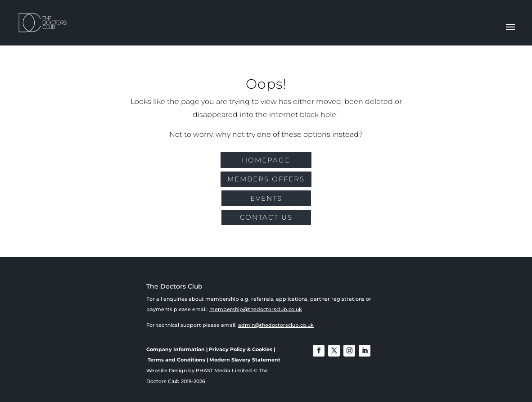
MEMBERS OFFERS (266, 179)
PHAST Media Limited (224, 370)
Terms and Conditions (176, 360)
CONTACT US (266, 217)
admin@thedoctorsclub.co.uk (276, 325)
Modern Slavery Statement (245, 360)
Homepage (266, 160)
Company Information (176, 349)
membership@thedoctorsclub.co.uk (256, 309)
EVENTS (266, 198)
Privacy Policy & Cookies (241, 349)
